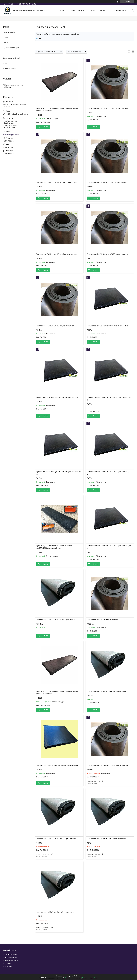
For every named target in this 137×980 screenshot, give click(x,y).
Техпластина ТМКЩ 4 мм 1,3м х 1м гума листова (106, 839)
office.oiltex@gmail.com (11, 135)
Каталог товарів (76, 10)
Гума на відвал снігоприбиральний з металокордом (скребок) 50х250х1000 (57, 693)
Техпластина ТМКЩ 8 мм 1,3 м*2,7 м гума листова (56, 326)
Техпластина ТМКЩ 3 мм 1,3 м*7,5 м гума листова (56, 183)
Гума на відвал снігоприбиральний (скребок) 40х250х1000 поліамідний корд (54, 547)
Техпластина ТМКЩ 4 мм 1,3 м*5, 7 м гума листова (107, 183)
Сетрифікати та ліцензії (12, 58)
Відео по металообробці (12, 48)
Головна (63, 10)
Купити (45, 127)
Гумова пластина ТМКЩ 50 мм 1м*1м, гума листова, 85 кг (109, 547)
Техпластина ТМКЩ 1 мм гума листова (102, 620)
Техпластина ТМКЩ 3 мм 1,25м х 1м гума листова (56, 620)
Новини (6, 37)
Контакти (103, 10)
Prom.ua (79, 976)
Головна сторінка (11, 955)
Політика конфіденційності (90, 978)
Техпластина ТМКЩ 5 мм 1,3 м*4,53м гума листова (57, 254)
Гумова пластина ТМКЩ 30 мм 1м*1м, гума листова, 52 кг (59, 473)
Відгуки (6, 63)
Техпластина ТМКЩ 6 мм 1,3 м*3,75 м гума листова (107, 254)
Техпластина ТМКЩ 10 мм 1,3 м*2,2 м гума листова (107, 765)
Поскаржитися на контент (73, 978)
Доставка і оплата (12, 960)
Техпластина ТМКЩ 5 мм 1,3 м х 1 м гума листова (56, 839)
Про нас (92, 10)
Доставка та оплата (119, 10)
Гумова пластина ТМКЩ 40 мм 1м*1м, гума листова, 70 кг (109, 473)
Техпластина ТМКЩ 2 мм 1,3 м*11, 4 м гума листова (107, 108)
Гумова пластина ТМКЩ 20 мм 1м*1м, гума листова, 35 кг (109, 399)
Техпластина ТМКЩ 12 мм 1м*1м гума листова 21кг (108, 326)
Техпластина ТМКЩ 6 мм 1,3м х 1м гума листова (106, 691)
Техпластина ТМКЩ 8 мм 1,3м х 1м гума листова (56, 912)
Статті (5, 42)
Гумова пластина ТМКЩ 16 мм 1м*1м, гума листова (57, 398)
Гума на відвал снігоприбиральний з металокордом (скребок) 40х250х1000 (57, 110)
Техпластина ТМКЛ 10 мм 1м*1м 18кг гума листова (57, 765)
